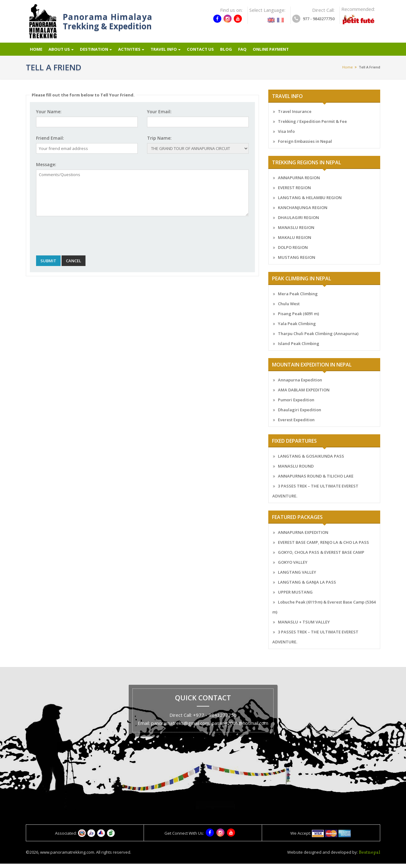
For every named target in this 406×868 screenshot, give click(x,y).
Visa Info (286, 136)
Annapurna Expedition (300, 385)
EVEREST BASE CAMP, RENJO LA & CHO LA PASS (323, 547)
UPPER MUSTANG (295, 597)
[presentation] (83, 240)
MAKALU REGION (295, 242)
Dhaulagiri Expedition (300, 414)
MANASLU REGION (296, 232)
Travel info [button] (170, 52)
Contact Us (207, 52)
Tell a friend (369, 71)
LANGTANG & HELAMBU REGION (310, 202)
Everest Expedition (296, 424)
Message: (46, 169)
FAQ (250, 52)
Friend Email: (50, 143)
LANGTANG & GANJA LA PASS (307, 587)
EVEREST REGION (294, 192)
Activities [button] (134, 52)
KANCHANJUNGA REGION (303, 212)
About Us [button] (61, 52)
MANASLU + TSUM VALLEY (304, 627)
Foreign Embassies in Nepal (305, 146)
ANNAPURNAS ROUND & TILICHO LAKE (316, 481)
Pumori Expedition (296, 404)
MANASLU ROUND (296, 471)
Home (35, 52)
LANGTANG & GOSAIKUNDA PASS (311, 461)
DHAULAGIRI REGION (298, 222)
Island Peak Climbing (299, 348)
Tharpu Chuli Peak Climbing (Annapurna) (318, 338)
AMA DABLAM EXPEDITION (304, 394)
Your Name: (49, 116)
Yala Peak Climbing (297, 328)
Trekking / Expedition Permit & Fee (312, 126)
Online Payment (280, 52)
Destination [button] (97, 52)
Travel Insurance (295, 116)
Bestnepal (369, 857)
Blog (233, 52)
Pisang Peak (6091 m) (298, 318)
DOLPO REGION (293, 252)
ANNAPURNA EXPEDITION (303, 537)
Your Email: (159, 116)
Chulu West (289, 308)
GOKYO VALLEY (293, 567)
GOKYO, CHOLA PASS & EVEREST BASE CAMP (321, 557)
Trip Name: (159, 143)
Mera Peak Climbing (298, 298)
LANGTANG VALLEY (297, 577)
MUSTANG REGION (297, 262)
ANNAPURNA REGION (299, 182)
